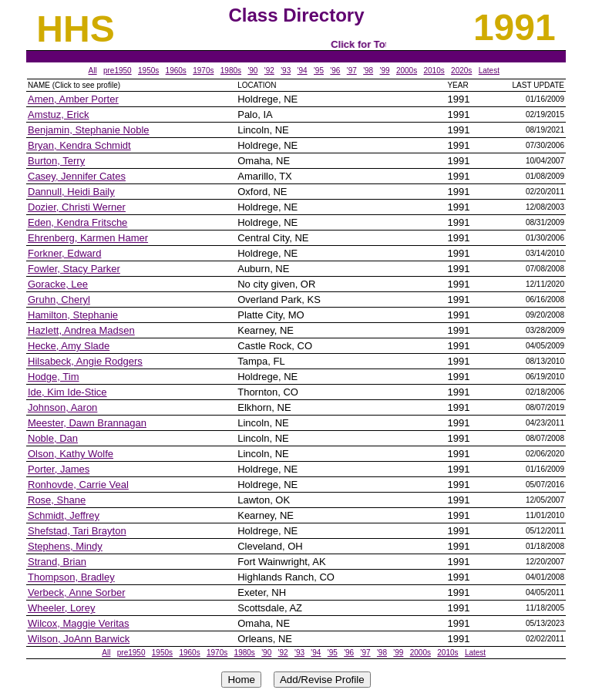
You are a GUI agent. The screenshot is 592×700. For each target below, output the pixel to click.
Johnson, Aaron (62, 407)
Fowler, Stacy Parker (74, 269)
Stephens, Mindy (65, 546)
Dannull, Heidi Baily (71, 192)
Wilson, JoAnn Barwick (79, 639)
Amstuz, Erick (58, 114)
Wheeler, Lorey (61, 608)
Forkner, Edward (64, 253)
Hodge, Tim (53, 377)
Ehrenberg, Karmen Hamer (88, 238)
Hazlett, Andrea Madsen (81, 330)
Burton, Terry (56, 161)
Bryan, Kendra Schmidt (79, 145)
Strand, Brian (57, 562)
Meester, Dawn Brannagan (87, 423)
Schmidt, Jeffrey (64, 515)
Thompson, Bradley (71, 577)
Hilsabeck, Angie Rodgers (85, 361)
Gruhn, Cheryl (59, 300)
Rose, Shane (57, 500)
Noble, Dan (53, 438)
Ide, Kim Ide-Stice (67, 392)
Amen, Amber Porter (73, 99)
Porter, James (59, 469)
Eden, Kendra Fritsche (77, 222)
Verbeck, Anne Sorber (76, 592)
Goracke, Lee (58, 284)
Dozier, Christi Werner (77, 207)
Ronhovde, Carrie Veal (78, 485)
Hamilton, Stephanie (73, 315)
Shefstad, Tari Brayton (77, 531)
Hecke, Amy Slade (69, 346)
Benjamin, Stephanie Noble (89, 130)
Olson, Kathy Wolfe (71, 454)
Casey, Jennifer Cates (77, 176)
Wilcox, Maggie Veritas (79, 623)
